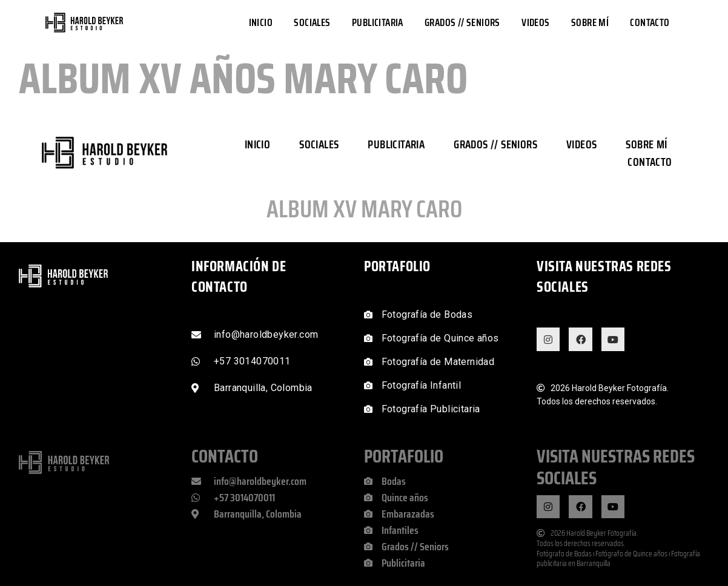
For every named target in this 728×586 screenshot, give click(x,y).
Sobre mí (590, 22)
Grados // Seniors (462, 22)
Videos (535, 22)
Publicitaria (378, 22)
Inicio (261, 22)
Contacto (650, 22)
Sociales (312, 22)
